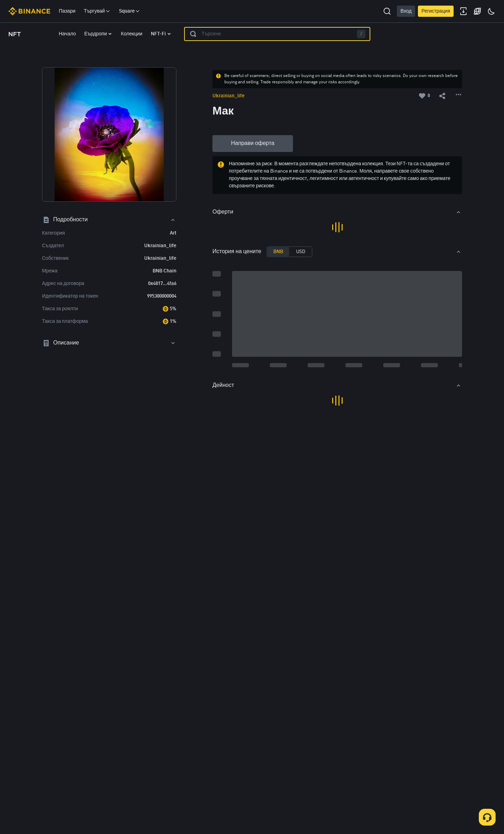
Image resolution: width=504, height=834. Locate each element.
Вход (406, 11)
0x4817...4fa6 (162, 284)
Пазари (67, 11)
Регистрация (436, 11)
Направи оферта (253, 144)
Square (130, 11)
